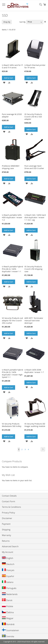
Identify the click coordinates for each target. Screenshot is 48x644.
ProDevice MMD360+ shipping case (11, 167)
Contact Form (9, 501)
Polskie (7, 606)
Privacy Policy (8, 513)
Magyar (8, 618)
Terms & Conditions (11, 507)
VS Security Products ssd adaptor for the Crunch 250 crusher (12, 321)
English (8, 558)
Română (8, 624)
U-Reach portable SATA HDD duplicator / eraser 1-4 (12, 217)
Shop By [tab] (7, 22)
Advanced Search (10, 546)
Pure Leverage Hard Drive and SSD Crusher (34, 167)
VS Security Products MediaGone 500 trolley (12, 425)
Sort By (22, 22)
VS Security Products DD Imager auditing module (35, 425)
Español (8, 576)
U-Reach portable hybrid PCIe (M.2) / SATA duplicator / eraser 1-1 (12, 269)
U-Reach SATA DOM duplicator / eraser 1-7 (34, 371)
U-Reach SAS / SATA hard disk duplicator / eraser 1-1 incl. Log (35, 217)
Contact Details (9, 496)
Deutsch (8, 564)
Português (9, 588)
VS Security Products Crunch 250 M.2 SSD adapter (33, 117)
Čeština (8, 612)
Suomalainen (10, 630)
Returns (6, 541)
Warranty (6, 535)
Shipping (6, 530)
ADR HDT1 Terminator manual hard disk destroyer (34, 321)
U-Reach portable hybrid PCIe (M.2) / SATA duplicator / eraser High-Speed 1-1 (12, 373)
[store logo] (18, 6)
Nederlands (10, 594)
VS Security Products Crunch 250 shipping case (33, 269)
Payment (6, 524)
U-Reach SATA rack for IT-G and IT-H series (13, 66)
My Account (8, 552)
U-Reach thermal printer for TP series (35, 66)
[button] (4, 82)
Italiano (8, 582)
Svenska (8, 636)
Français (8, 570)
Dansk (7, 600)
